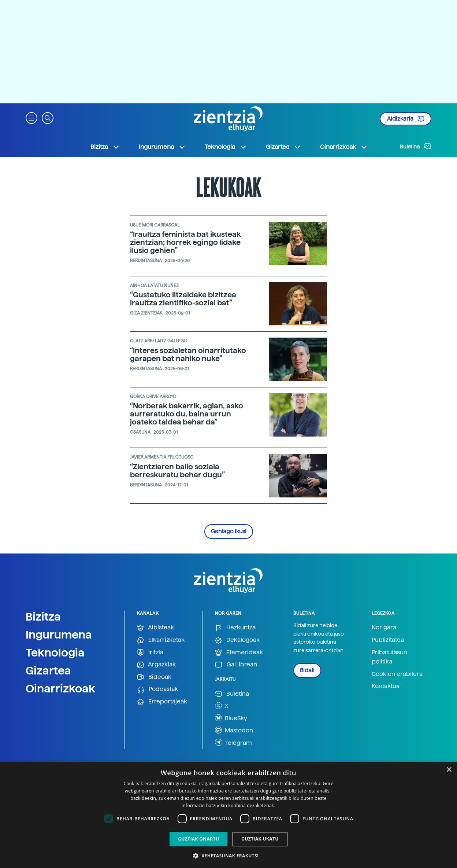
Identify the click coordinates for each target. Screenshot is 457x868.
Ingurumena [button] (162, 147)
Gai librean (236, 665)
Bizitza (43, 617)
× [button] (449, 770)
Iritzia (150, 653)
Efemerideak (239, 653)
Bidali (307, 670)
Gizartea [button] (283, 147)
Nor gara (384, 627)
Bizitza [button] (105, 147)
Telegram (233, 742)
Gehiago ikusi (229, 532)
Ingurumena (59, 635)
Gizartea (48, 670)
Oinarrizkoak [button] (344, 147)
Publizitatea (388, 640)
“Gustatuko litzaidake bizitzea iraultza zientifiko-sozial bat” (183, 299)
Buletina (416, 146)
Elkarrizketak (161, 640)
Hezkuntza (235, 628)
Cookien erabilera (397, 674)
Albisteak (155, 628)
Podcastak (157, 689)
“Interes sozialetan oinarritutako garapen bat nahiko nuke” (188, 354)
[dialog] (228, 815)
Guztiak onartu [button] (198, 839)
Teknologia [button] (226, 147)
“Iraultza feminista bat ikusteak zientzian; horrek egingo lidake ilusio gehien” (185, 242)
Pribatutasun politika (389, 657)
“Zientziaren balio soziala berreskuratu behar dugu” (177, 471)
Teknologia (55, 652)
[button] (31, 117)
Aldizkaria (406, 119)
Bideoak (154, 677)
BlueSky (231, 718)
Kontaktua (386, 686)
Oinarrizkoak (60, 688)
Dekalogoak (237, 640)
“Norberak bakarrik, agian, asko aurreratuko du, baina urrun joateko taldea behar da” (187, 414)
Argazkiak (156, 665)
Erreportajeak (162, 702)
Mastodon (234, 730)
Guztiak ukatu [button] (260, 839)
